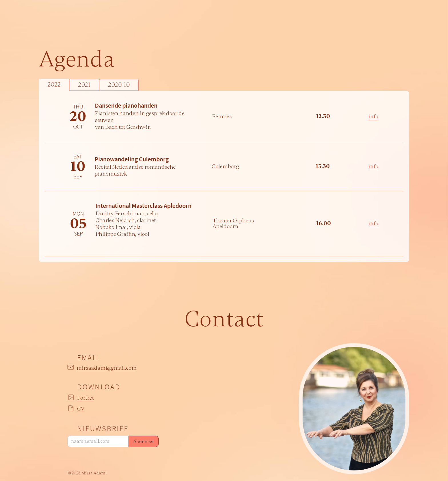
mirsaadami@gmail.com (107, 368)
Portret (85, 398)
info (373, 116)
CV (81, 409)
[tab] (54, 85)
